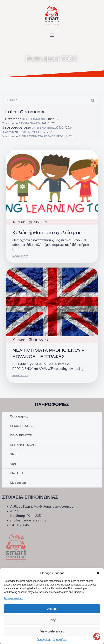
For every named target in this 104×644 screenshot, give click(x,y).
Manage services (13, 598)
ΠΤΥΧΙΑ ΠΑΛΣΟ (32, 119)
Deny (52, 620)
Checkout (17, 473)
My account (18, 483)
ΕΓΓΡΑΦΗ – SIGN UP (24, 445)
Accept (52, 609)
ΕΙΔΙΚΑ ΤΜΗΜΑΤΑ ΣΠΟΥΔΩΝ (38, 136)
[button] (98, 573)
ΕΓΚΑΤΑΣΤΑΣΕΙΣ (22, 426)
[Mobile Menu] (52, 35)
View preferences (52, 631)
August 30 (38, 222)
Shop (14, 454)
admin (9, 123)
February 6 (38, 340)
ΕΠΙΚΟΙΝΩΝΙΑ (28, 132)
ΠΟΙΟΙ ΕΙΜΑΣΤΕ (21, 435)
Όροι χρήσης (44, 639)
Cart (13, 464)
